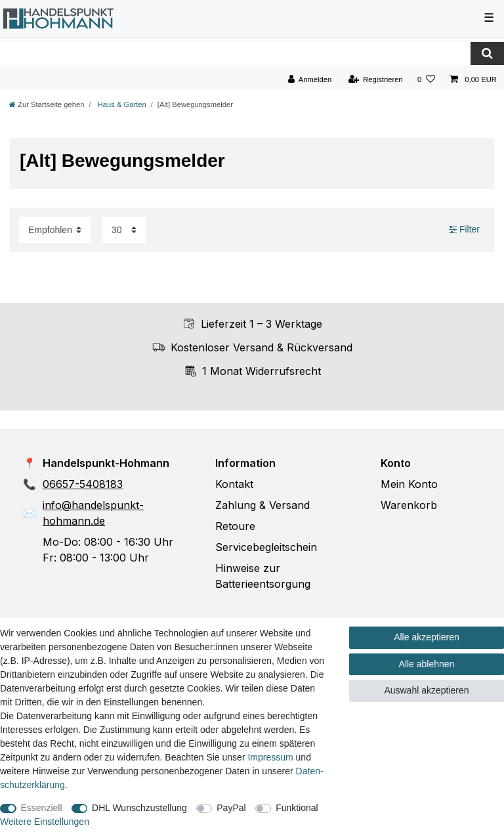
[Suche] (487, 54)
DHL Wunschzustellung (139, 808)
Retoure (235, 526)
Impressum (270, 757)
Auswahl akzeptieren (426, 690)
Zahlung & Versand (262, 505)
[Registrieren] (375, 80)
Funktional (297, 808)
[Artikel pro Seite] (124, 230)
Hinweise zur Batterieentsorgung (263, 576)
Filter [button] (464, 230)
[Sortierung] (55, 230)
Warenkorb (409, 505)
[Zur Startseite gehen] (47, 104)
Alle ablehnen (427, 664)
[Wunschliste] (426, 80)
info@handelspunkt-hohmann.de (93, 513)
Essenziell (42, 808)
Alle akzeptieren (427, 637)
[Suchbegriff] (235, 54)
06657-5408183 (83, 484)
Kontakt (234, 484)
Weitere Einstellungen (45, 822)
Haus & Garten (121, 104)
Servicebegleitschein (266, 547)
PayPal (231, 808)
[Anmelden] (310, 80)
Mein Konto (409, 484)
